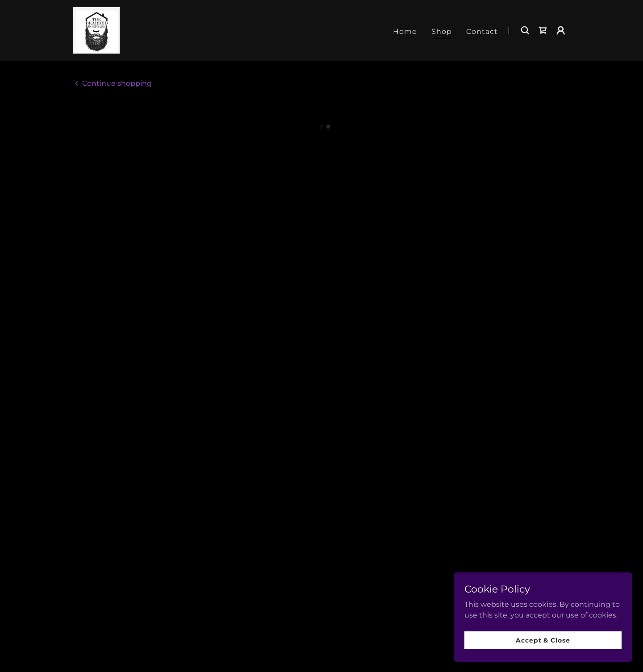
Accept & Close (543, 640)
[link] (95, 29)
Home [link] (405, 30)
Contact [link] (482, 30)
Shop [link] (442, 30)
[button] (543, 29)
